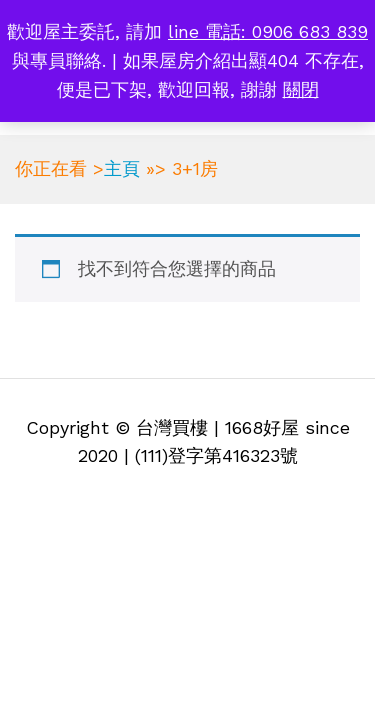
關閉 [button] (301, 89)
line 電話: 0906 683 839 (268, 31)
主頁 (122, 168)
